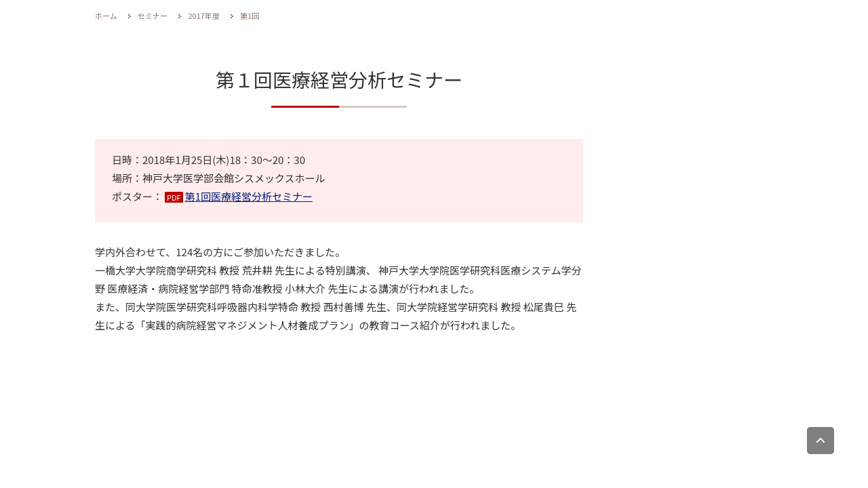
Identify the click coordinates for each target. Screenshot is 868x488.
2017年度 (203, 16)
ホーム (106, 16)
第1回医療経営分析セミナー (249, 196)
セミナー (153, 16)
